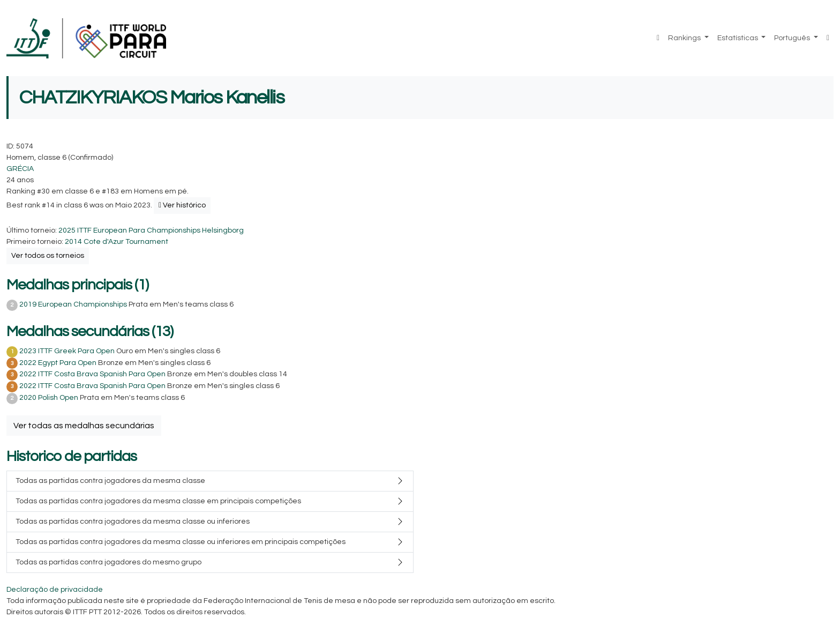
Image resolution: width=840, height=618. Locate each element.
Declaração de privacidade (55, 590)
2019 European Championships (73, 304)
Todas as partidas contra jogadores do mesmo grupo (108, 562)
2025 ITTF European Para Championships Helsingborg (151, 230)
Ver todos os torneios (48, 256)
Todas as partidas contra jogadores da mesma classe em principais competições (158, 501)
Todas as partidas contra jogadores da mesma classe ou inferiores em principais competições (181, 542)
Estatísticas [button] (738, 38)
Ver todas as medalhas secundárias (84, 426)
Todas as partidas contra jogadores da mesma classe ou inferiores (133, 522)
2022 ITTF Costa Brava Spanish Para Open (92, 374)
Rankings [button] (685, 38)
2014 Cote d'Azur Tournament (117, 242)
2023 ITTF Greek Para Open (67, 351)
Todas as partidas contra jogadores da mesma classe (110, 481)
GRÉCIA (20, 169)
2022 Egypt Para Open (58, 363)
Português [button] (793, 38)
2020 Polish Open (49, 398)
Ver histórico (182, 205)
